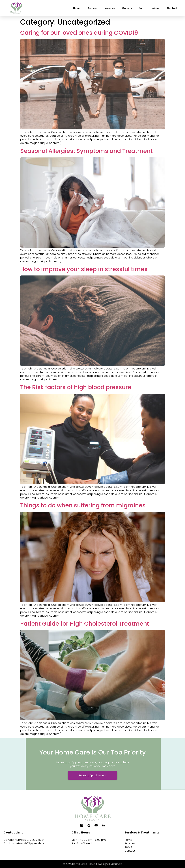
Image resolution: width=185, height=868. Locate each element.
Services (92, 8)
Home (77, 8)
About (156, 8)
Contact (172, 8)
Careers (127, 8)
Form (142, 8)
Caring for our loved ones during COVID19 (79, 33)
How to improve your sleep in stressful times (84, 269)
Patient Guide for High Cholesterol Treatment (85, 624)
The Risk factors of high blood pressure (76, 387)
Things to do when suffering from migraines (83, 505)
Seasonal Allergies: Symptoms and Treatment (86, 151)
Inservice (110, 8)
